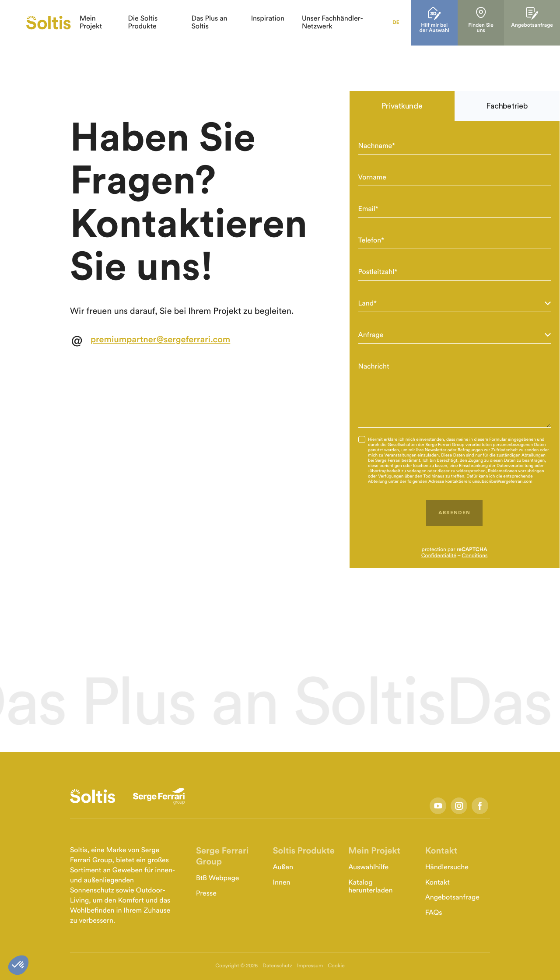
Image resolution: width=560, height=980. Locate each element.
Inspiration (275, 19)
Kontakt (441, 851)
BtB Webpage (217, 878)
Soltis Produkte (303, 851)
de (408, 23)
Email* (368, 209)
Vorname (372, 178)
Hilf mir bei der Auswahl (446, 26)
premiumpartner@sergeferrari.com (160, 340)
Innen (281, 883)
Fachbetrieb (507, 106)
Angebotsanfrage (541, 21)
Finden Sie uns (492, 23)
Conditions (475, 556)
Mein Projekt (374, 851)
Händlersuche (447, 868)
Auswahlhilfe (368, 868)
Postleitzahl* (378, 272)
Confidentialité (439, 556)
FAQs (434, 913)
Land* (368, 304)
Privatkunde (402, 106)
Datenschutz (277, 966)
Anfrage (371, 335)
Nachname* (377, 146)
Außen (283, 868)
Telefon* (371, 241)
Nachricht (374, 367)
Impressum (310, 966)
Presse (206, 894)
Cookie (336, 966)
